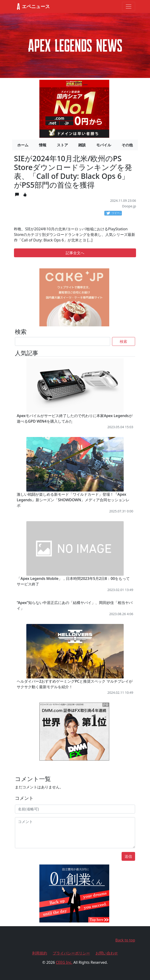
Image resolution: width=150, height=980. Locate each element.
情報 (43, 145)
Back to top (125, 940)
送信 (128, 856)
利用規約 (40, 953)
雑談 (82, 145)
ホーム (23, 145)
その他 (127, 145)
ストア (62, 145)
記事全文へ (75, 253)
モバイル (104, 145)
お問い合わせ (107, 953)
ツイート (114, 213)
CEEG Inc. (64, 962)
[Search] (63, 341)
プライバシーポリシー (71, 953)
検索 (123, 341)
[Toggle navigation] (129, 6)
